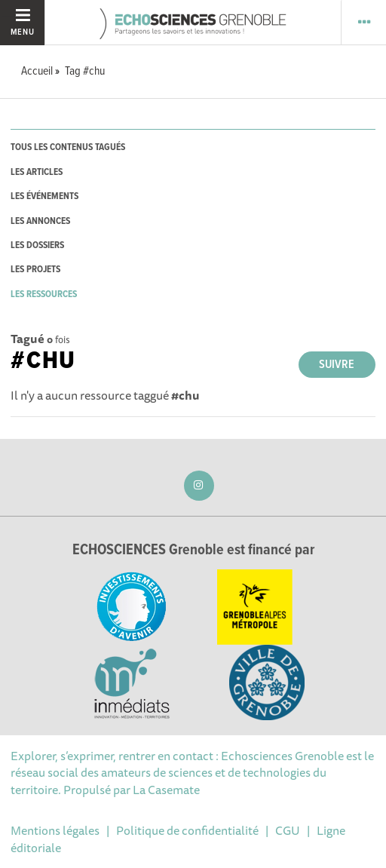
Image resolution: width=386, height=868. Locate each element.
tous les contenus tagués (68, 147)
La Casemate (166, 790)
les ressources (44, 294)
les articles (37, 172)
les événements (44, 196)
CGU (288, 830)
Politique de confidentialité (187, 830)
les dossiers (37, 245)
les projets (35, 270)
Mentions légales (55, 830)
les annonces (40, 221)
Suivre (337, 365)
